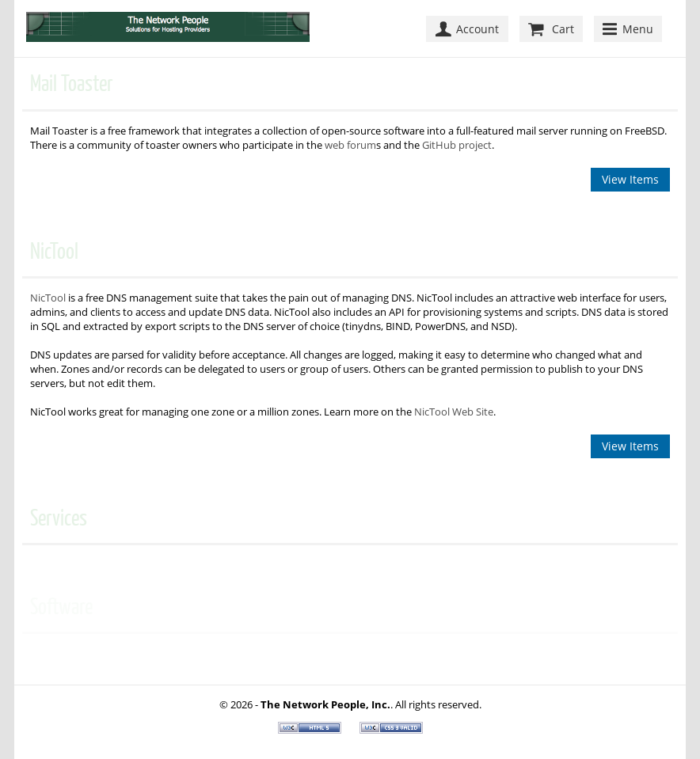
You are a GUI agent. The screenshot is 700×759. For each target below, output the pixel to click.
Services (59, 518)
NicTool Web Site (454, 412)
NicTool (54, 251)
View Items (630, 179)
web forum (350, 145)
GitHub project (457, 145)
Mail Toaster (72, 83)
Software (61, 607)
